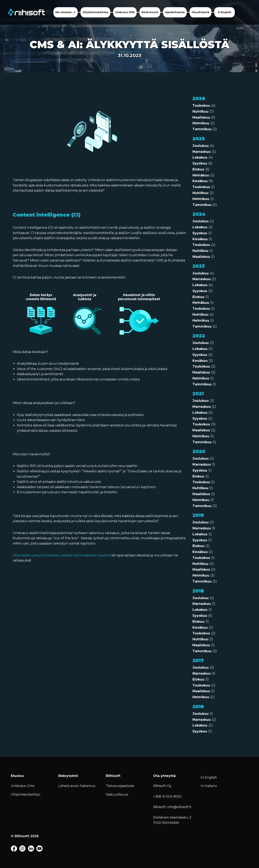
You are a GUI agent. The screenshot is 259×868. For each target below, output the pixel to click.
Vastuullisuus (117, 794)
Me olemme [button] (64, 12)
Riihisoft (113, 776)
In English (224, 12)
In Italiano (209, 786)
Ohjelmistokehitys (95, 12)
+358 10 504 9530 (167, 797)
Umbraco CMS (125, 12)
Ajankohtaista (175, 12)
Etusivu (17, 776)
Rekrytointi (68, 776)
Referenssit (150, 12)
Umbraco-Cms (23, 786)
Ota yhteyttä (200, 12)
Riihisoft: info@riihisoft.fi (172, 807)
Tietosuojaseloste (120, 786)
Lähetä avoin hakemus (77, 786)
